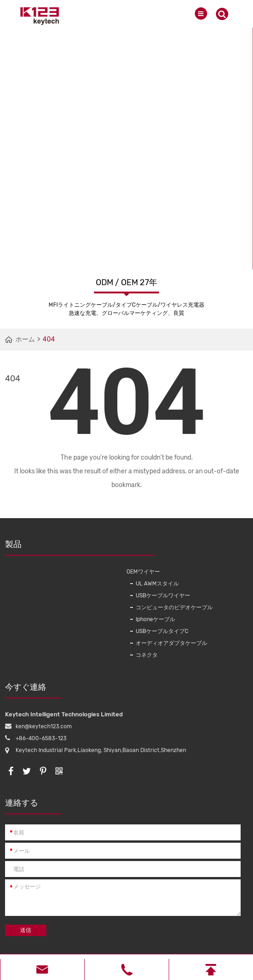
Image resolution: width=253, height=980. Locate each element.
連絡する (33, 806)
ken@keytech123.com (44, 726)
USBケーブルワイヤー (163, 596)
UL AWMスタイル (157, 584)
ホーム (25, 339)
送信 (26, 930)
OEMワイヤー (143, 572)
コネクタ (147, 655)
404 (49, 339)
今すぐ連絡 (33, 690)
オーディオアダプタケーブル (171, 643)
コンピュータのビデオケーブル (174, 607)
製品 (63, 547)
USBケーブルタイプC (162, 631)
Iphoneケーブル (155, 619)
